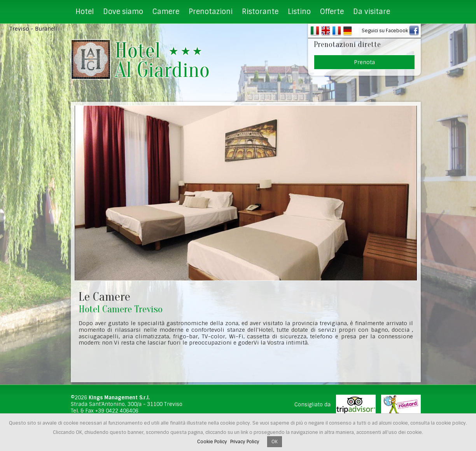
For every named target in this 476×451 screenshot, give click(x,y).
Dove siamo (123, 12)
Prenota (364, 62)
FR (337, 31)
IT (315, 31)
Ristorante (260, 12)
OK (275, 442)
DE (347, 31)
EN (326, 31)
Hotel (85, 12)
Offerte (332, 12)
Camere (166, 12)
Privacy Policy (245, 442)
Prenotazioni (211, 12)
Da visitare (372, 12)
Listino (299, 12)
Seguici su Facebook (385, 31)
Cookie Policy (212, 442)
